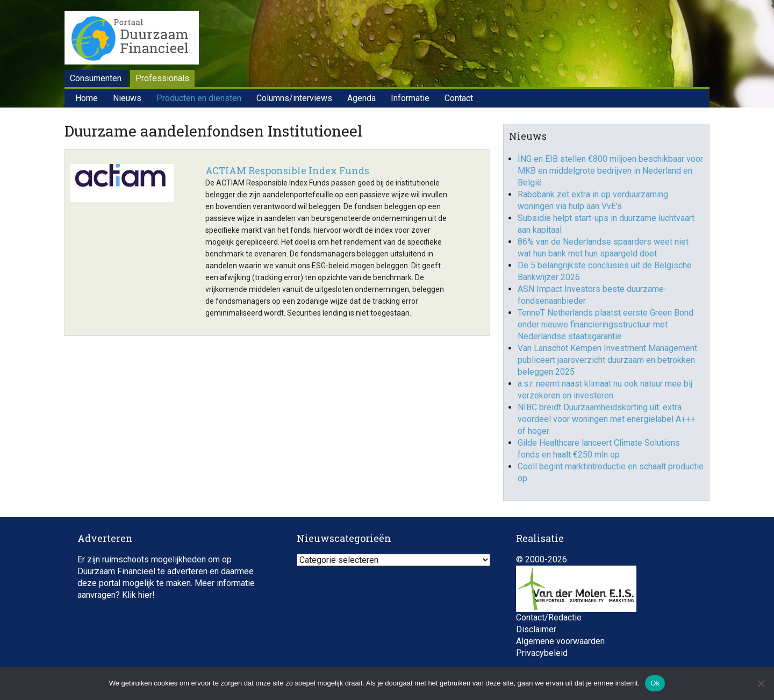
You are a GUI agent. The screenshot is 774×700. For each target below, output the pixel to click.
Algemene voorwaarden (560, 641)
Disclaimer (536, 629)
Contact (459, 98)
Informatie (410, 98)
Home (87, 98)
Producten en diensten (199, 98)
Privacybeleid (542, 653)
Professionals (162, 78)
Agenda (361, 98)
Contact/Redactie (549, 617)
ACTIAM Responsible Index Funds (287, 170)
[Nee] (761, 683)
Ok (655, 683)
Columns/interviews (294, 98)
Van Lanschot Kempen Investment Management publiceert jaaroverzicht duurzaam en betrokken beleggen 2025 (607, 360)
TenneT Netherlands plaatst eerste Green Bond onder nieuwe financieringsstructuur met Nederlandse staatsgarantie (605, 324)
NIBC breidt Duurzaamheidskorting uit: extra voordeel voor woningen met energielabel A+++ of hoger (607, 419)
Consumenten (96, 78)
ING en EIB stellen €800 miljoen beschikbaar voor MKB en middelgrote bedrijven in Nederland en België (610, 171)
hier (145, 595)
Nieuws (127, 98)
